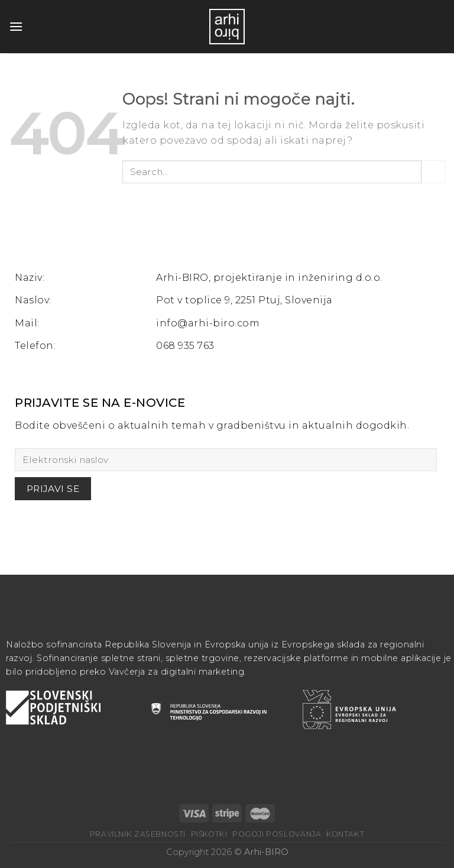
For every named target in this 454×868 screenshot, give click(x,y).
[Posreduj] (433, 172)
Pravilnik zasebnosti (138, 834)
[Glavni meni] (16, 26)
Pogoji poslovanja (277, 834)
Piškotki (209, 834)
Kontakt (345, 834)
